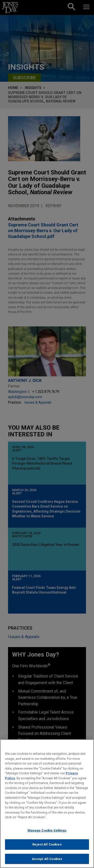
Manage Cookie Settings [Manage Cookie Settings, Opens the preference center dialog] (47, 834)
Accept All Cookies (47, 863)
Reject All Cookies (47, 848)
